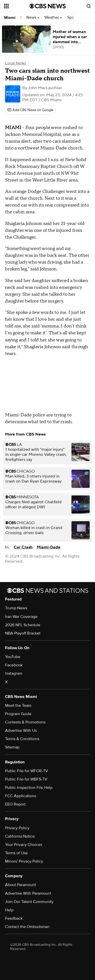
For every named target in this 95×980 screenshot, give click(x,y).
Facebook (14, 665)
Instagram (14, 673)
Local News (16, 63)
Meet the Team (18, 706)
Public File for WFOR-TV (27, 771)
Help (9, 910)
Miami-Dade (49, 547)
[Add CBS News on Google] (30, 110)
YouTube (13, 657)
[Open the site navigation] (17, 6)
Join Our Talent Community (29, 902)
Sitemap (12, 747)
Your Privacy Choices (24, 845)
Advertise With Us (21, 731)
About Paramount (21, 885)
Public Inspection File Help (29, 788)
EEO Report (15, 804)
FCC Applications (21, 796)
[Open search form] (89, 6)
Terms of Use (16, 853)
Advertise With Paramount (28, 893)
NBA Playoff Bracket (23, 633)
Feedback (14, 918)
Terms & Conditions (22, 739)
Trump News (16, 608)
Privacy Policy (17, 828)
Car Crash (23, 547)
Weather (53, 18)
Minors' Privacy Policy (24, 861)
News (33, 18)
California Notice (20, 836)
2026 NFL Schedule (23, 625)
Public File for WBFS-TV (26, 779)
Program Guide (18, 714)
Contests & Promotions (25, 722)
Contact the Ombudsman (27, 927)
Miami (10, 18)
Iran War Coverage (21, 617)
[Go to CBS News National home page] (48, 6)
